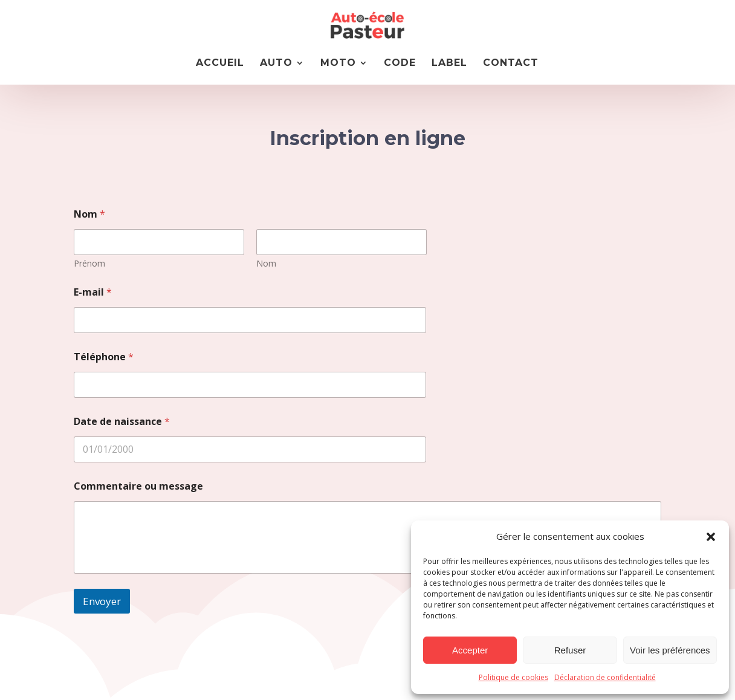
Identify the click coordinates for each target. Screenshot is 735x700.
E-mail (93, 292)
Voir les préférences (670, 650)
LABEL (449, 63)
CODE (400, 63)
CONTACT (511, 63)
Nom (266, 263)
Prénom (89, 263)
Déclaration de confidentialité (605, 677)
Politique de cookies (513, 677)
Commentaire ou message (138, 486)
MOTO (338, 63)
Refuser (570, 650)
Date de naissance (122, 422)
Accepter (470, 650)
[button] (711, 537)
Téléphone (104, 357)
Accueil (220, 63)
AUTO (276, 63)
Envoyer (102, 601)
